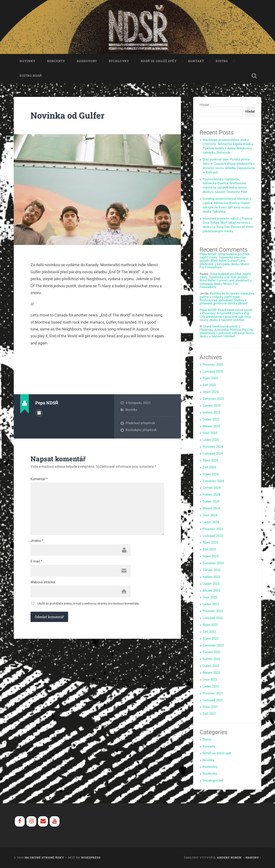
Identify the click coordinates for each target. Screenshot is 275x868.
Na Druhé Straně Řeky (44, 858)
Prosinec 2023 (213, 529)
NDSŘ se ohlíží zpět (159, 61)
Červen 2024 (212, 488)
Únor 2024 (210, 516)
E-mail (36, 563)
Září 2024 (209, 468)
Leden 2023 (211, 605)
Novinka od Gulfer (69, 116)
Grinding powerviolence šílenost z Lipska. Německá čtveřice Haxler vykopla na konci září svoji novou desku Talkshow (227, 206)
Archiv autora (39, 413)
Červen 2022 (212, 653)
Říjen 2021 (210, 707)
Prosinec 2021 (213, 694)
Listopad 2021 (213, 701)
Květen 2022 (211, 659)
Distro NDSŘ (31, 76)
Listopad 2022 (213, 618)
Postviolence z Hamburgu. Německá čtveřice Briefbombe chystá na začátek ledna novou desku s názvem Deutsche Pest (225, 186)
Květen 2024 (211, 495)
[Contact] (43, 822)
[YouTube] (55, 822)
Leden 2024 (211, 523)
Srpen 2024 (211, 475)
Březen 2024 (211, 509)
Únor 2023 (210, 598)
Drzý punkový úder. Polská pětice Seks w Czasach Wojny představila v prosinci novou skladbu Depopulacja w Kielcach (229, 166)
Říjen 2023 (210, 543)
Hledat (204, 105)
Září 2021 (209, 714)
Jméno (37, 542)
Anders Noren (229, 858)
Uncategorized (213, 781)
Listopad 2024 (213, 454)
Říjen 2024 (210, 461)
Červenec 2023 (213, 564)
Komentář (39, 480)
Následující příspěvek (141, 430)
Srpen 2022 (211, 639)
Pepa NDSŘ (208, 255)
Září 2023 (209, 550)
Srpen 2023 (211, 557)
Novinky (27, 61)
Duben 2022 (211, 666)
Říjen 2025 (210, 379)
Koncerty (56, 61)
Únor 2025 (210, 433)
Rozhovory (87, 61)
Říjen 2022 (210, 625)
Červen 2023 (212, 570)
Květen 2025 (211, 413)
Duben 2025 (211, 420)
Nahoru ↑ (253, 858)
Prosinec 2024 (213, 447)
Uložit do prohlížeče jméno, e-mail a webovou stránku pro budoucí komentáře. (89, 606)
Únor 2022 (210, 680)
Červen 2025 (212, 406)
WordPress (91, 858)
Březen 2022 (211, 673)
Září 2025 (209, 385)
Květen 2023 (211, 577)
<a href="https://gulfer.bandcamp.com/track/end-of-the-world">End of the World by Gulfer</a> (97, 364)
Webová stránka (43, 584)
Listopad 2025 (213, 372)
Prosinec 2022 (213, 611)
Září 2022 (209, 632)
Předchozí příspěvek (140, 423)
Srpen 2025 (211, 392)
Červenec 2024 (213, 481)
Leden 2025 (211, 440)
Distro (222, 61)
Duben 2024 (211, 502)
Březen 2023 (211, 591)
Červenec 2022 (213, 646)
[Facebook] (20, 822)
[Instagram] (31, 822)
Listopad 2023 (213, 536)
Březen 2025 (211, 427)
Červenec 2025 (213, 399)
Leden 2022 (211, 687)
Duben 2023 (211, 584)
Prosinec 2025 (213, 365)
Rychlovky (119, 61)
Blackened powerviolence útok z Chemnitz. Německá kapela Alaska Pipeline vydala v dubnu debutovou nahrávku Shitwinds (228, 147)
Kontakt (196, 61)
